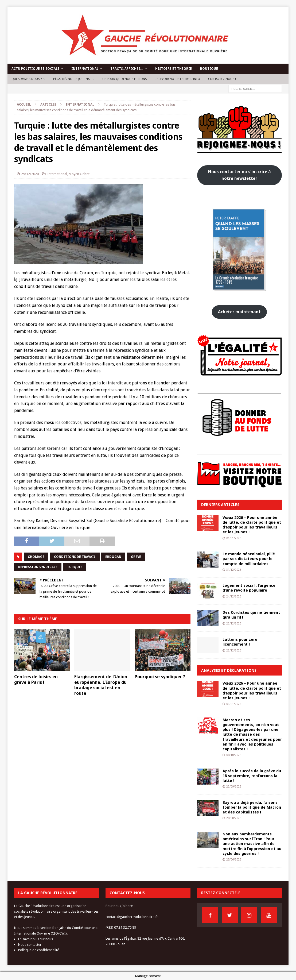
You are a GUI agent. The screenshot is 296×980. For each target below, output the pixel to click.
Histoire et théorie (174, 69)
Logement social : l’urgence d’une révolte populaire (249, 588)
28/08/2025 (234, 818)
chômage (36, 557)
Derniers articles (220, 505)
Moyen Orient (79, 174)
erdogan (113, 557)
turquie (75, 567)
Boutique (209, 69)
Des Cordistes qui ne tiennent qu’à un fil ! (251, 615)
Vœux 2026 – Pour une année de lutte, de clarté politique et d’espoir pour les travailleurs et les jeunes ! (252, 525)
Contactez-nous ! (222, 79)
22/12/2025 (234, 651)
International (85, 69)
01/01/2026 (234, 538)
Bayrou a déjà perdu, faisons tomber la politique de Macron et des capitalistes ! (252, 807)
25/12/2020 (30, 174)
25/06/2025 (234, 860)
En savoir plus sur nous (36, 939)
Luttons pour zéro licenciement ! (240, 642)
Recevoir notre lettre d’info (177, 79)
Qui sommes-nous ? (27, 79)
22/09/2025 (234, 787)
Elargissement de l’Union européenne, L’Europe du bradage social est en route (101, 685)
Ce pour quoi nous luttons (124, 79)
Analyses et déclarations (229, 670)
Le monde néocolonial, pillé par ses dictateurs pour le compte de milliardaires (249, 559)
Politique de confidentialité (39, 950)
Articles (48, 104)
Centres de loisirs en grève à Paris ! (36, 679)
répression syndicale (38, 567)
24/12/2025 (234, 597)
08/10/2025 (234, 755)
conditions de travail (75, 557)
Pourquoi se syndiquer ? (160, 677)
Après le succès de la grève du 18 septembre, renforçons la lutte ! (252, 776)
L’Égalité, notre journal (72, 79)
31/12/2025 (234, 570)
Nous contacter (30, 945)
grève (136, 557)
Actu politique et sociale (36, 69)
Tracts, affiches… (127, 69)
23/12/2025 (234, 624)
